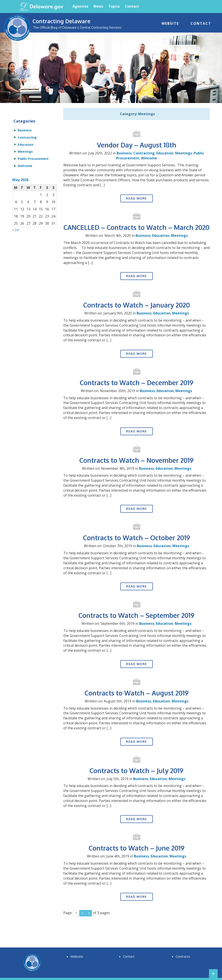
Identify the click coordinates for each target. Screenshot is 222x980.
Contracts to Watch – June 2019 (137, 848)
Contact (132, 6)
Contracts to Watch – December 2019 (137, 383)
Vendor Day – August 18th (137, 145)
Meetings (184, 153)
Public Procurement (33, 159)
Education (165, 153)
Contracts (183, 956)
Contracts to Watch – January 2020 (137, 305)
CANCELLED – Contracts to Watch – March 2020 (136, 227)
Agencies (80, 6)
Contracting (144, 153)
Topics (114, 6)
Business (124, 153)
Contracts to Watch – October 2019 (137, 538)
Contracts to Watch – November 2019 (136, 460)
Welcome (149, 158)
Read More (136, 198)
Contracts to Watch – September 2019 (136, 615)
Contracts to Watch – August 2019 (137, 693)
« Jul (16, 230)
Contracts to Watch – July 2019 (136, 771)
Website (170, 23)
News (98, 6)
